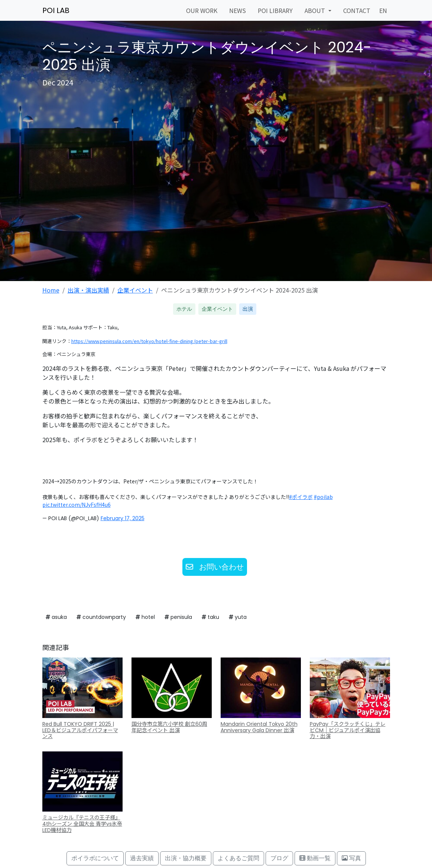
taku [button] (210, 617)
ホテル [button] (184, 309)
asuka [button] (56, 617)
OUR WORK (202, 10)
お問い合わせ (215, 567)
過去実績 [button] (142, 858)
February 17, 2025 (123, 518)
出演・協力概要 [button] (186, 858)
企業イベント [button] (217, 309)
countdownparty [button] (101, 617)
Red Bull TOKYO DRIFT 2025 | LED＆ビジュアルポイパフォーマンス (80, 730)
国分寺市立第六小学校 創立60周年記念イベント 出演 (169, 727)
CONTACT (357, 10)
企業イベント (135, 290)
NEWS (238, 10)
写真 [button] (351, 858)
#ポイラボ (301, 497)
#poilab (323, 497)
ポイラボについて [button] (95, 858)
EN (383, 10)
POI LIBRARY (275, 10)
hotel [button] (145, 617)
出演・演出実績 (88, 290)
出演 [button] (248, 309)
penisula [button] (178, 617)
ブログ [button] (279, 858)
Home (51, 290)
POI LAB (56, 10)
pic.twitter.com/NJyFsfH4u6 (77, 505)
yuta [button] (238, 617)
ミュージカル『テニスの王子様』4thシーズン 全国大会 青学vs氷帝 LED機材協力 (82, 824)
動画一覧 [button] (315, 858)
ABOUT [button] (316, 10)
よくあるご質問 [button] (238, 858)
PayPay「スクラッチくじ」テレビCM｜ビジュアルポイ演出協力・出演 (348, 730)
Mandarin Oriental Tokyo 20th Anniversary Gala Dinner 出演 (259, 727)
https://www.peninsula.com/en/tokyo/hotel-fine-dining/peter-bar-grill (149, 341)
